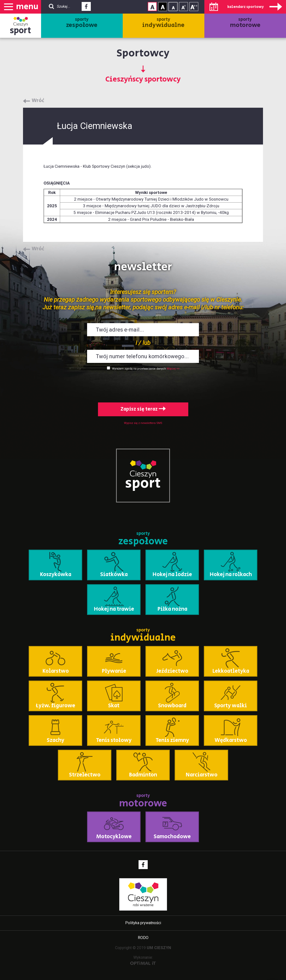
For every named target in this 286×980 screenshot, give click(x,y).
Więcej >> (173, 369)
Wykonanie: (143, 960)
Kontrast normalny (152, 7)
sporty (82, 23)
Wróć (38, 101)
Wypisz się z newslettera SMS (143, 423)
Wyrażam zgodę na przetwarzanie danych (139, 369)
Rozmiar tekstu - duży (194, 7)
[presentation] (143, 385)
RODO (143, 938)
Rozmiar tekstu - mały (173, 7)
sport (21, 31)
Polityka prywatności (143, 923)
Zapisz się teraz (143, 409)
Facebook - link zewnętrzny (86, 8)
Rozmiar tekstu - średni (183, 7)
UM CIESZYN (159, 948)
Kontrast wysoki (163, 7)
